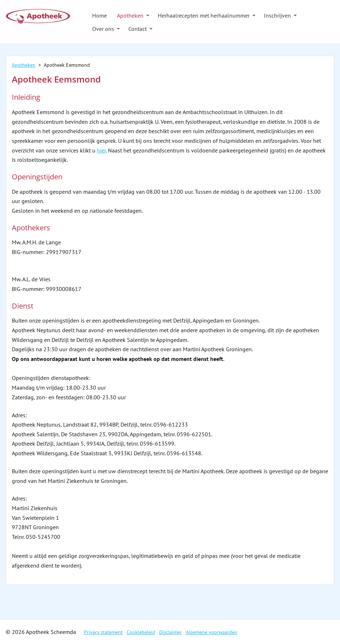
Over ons (103, 29)
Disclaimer (171, 632)
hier (101, 150)
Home (100, 15)
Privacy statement (103, 632)
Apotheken (130, 15)
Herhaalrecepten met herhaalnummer (204, 15)
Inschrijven (277, 15)
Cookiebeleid (141, 632)
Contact (138, 29)
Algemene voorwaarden (212, 632)
